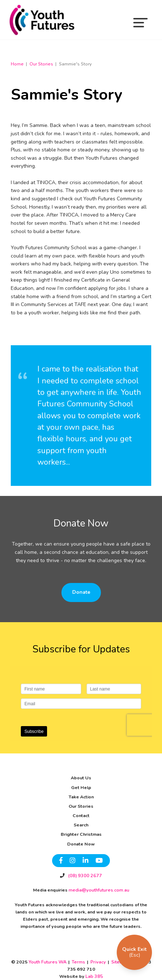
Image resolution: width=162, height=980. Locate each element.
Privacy (98, 962)
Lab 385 (94, 976)
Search (81, 825)
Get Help (81, 787)
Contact (81, 815)
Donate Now (81, 844)
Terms (78, 962)
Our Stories (81, 806)
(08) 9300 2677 (85, 876)
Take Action (81, 797)
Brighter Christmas (81, 834)
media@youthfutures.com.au (98, 890)
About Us (81, 778)
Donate (81, 592)
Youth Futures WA (48, 962)
